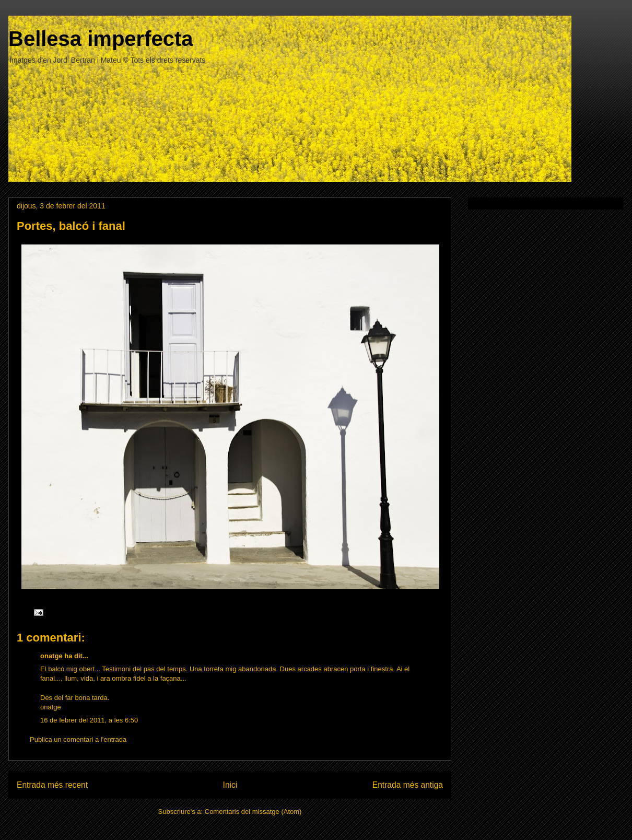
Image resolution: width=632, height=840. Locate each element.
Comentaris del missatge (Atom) (253, 812)
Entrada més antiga (408, 785)
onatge (51, 656)
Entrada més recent (52, 785)
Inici (230, 785)
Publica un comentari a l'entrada (78, 739)
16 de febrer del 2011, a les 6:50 (89, 720)
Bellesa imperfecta (101, 39)
